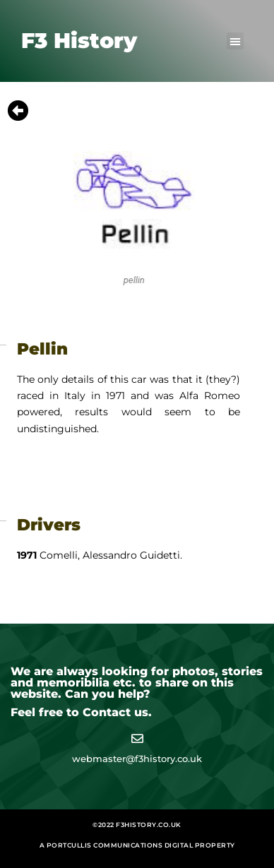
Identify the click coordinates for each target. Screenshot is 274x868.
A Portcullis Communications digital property (137, 845)
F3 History (79, 41)
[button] (235, 41)
